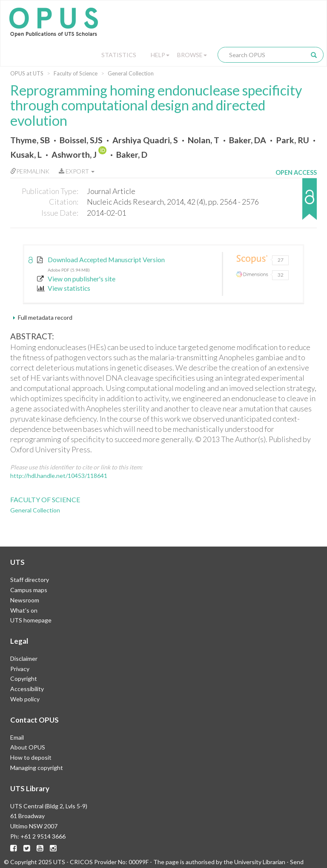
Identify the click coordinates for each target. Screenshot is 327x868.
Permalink (30, 171)
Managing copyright (37, 768)
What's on (24, 610)
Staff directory (30, 580)
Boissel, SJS (81, 140)
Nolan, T (204, 140)
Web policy (25, 699)
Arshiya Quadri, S (145, 140)
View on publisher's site (76, 279)
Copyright (24, 678)
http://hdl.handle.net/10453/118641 (59, 476)
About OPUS (28, 747)
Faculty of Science (76, 73)
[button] (296, 203)
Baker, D (132, 155)
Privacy (20, 669)
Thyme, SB (30, 140)
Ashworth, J (74, 155)
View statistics (64, 288)
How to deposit (31, 757)
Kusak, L (26, 155)
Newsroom (25, 600)
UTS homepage (31, 620)
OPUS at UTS (27, 73)
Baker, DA (248, 140)
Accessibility (27, 689)
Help (160, 55)
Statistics (119, 55)
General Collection (131, 73)
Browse (192, 55)
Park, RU (293, 140)
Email (17, 737)
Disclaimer (24, 658)
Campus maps (29, 590)
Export (77, 171)
